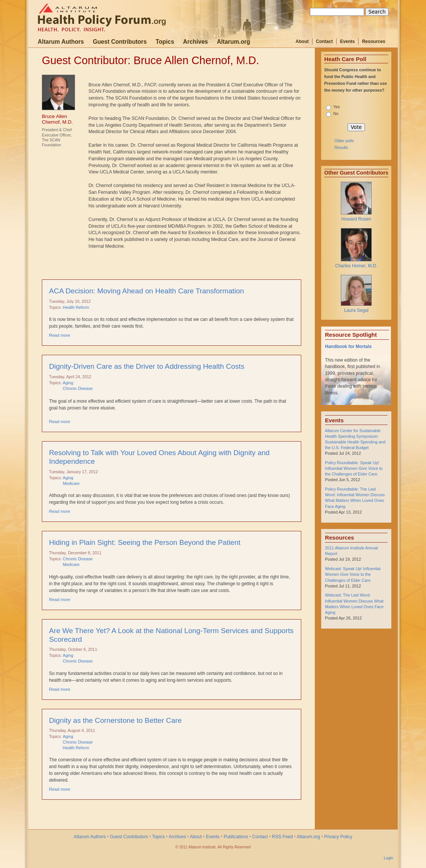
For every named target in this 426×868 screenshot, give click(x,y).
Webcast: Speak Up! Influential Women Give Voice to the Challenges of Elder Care (353, 574)
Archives (196, 42)
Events (347, 41)
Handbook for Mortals (348, 347)
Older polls (344, 141)
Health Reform (76, 307)
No (336, 113)
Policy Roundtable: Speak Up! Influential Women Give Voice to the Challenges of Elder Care (354, 468)
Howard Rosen (356, 219)
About (302, 41)
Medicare (71, 483)
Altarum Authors (61, 42)
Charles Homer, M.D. (356, 266)
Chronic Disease (78, 388)
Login (388, 858)
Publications (236, 837)
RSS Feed (282, 837)
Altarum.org (233, 42)
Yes (337, 107)
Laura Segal (356, 310)
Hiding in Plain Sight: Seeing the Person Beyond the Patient (145, 542)
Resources (373, 41)
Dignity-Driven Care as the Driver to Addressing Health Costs (147, 366)
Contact (324, 41)
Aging (68, 383)
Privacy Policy (338, 837)
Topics (165, 42)
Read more (60, 335)
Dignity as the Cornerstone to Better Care (115, 720)
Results (341, 147)
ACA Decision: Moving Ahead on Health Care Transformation (146, 291)
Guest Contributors (120, 42)
